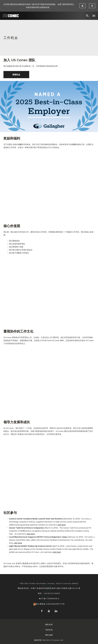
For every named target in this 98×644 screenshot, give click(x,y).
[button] (94, 16)
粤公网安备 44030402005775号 (49, 604)
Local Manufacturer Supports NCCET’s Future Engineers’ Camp (38, 537)
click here (61, 525)
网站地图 (49, 635)
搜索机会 (16, 75)
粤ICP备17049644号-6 (49, 599)
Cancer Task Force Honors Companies (26, 528)
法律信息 (49, 630)
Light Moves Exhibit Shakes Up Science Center (30, 546)
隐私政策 (49, 624)
